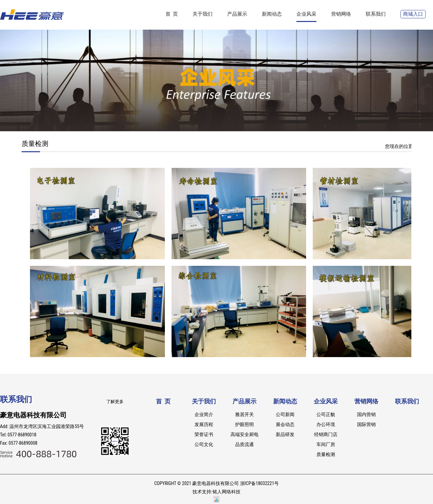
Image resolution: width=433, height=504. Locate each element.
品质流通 (244, 444)
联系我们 (376, 14)
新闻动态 (272, 14)
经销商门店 (326, 434)
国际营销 (366, 424)
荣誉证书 (204, 434)
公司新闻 (285, 414)
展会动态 (285, 424)
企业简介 (204, 414)
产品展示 (237, 14)
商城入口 (413, 14)
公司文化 (204, 444)
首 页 (172, 14)
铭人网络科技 (226, 492)
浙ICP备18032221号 (259, 483)
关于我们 (203, 14)
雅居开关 (244, 414)
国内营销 (366, 414)
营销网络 (341, 14)
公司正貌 (326, 414)
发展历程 (204, 424)
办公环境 (326, 424)
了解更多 (115, 402)
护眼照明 (244, 424)
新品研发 (285, 434)
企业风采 (306, 14)
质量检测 (326, 454)
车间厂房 (326, 444)
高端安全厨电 (244, 434)
